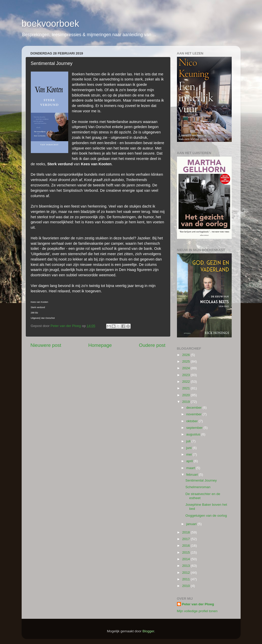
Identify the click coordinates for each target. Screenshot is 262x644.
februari (193, 475)
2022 (186, 382)
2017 (186, 539)
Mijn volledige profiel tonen (197, 611)
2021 (186, 388)
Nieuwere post (46, 345)
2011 (186, 579)
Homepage (100, 345)
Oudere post (152, 345)
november (195, 414)
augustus (194, 434)
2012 (186, 573)
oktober (193, 421)
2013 (186, 566)
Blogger (148, 631)
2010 (186, 586)
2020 (186, 395)
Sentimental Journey (201, 480)
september (195, 428)
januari (192, 524)
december (195, 408)
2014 (186, 559)
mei (190, 454)
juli (189, 441)
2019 (186, 402)
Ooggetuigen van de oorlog (206, 516)
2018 (186, 532)
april (190, 461)
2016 (186, 546)
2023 (186, 375)
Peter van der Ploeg (198, 604)
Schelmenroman (198, 487)
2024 (186, 368)
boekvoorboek (50, 24)
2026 (186, 355)
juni (190, 448)
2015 (186, 552)
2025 (186, 361)
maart (191, 468)
